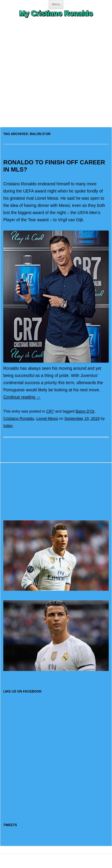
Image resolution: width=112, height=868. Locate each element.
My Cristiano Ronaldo (56, 13)
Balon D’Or (85, 411)
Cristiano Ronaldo (19, 418)
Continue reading (22, 397)
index (8, 426)
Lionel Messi (47, 418)
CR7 (50, 411)
